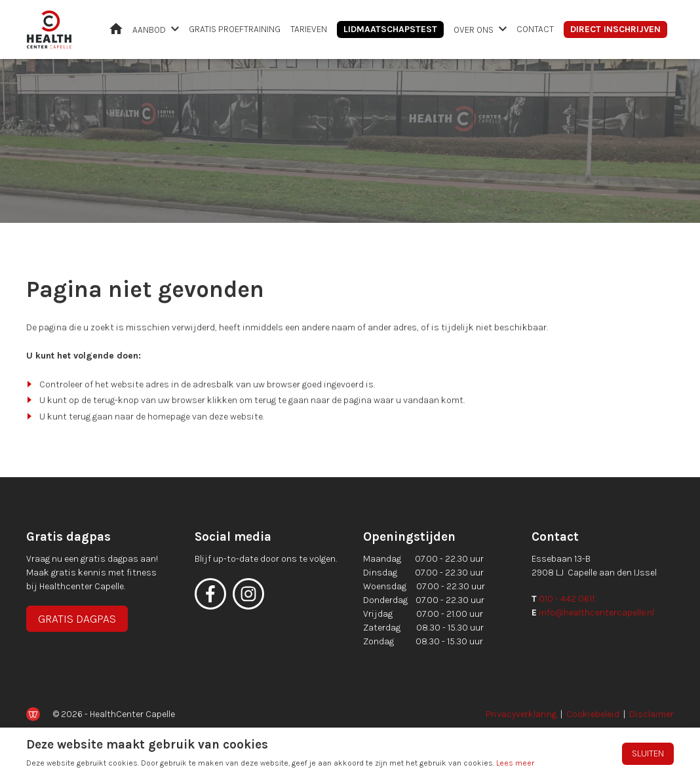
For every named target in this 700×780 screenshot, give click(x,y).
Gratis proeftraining (235, 29)
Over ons (474, 30)
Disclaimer (651, 714)
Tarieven (309, 29)
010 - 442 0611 (567, 599)
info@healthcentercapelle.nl (596, 613)
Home (116, 29)
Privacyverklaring (521, 714)
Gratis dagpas (77, 619)
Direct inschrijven (615, 29)
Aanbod (149, 30)
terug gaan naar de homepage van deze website (166, 417)
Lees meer (515, 763)
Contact (535, 29)
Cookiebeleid (593, 714)
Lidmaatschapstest (390, 29)
